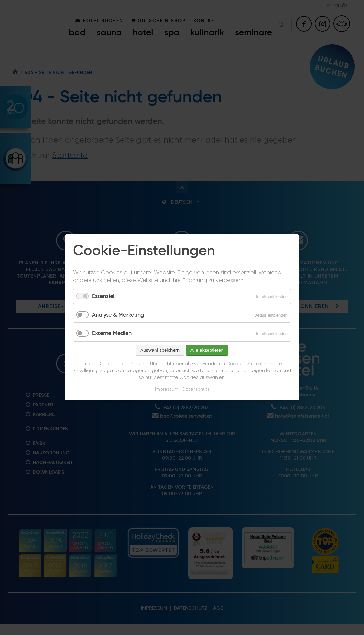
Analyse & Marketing (118, 315)
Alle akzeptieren (207, 350)
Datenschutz (196, 389)
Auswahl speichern (160, 350)
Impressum (167, 389)
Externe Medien (112, 334)
